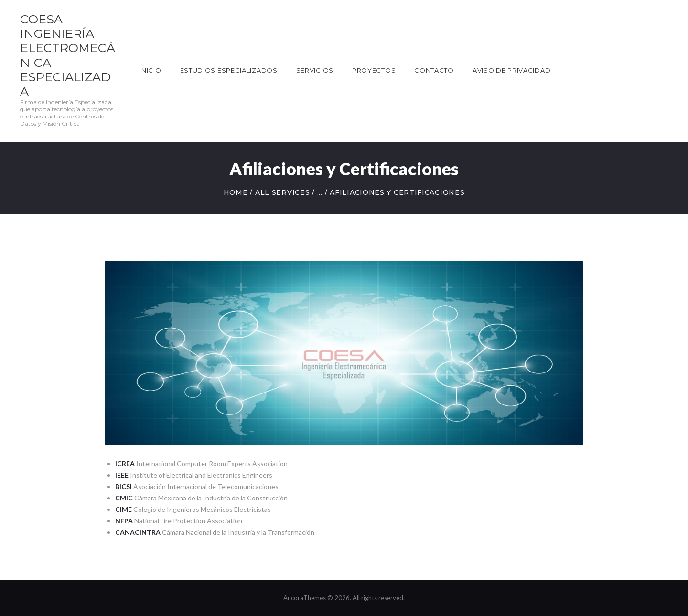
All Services (282, 192)
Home (236, 192)
